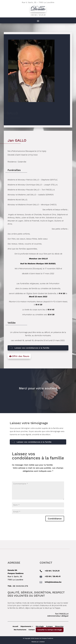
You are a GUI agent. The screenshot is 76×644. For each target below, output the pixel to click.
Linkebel (42, 642)
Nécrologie (40, 626)
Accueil (15, 626)
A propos (49, 626)
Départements (26, 626)
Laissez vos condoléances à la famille (32, 348)
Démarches (59, 626)
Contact (32, 630)
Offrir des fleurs (21, 356)
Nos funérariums (20, 630)
